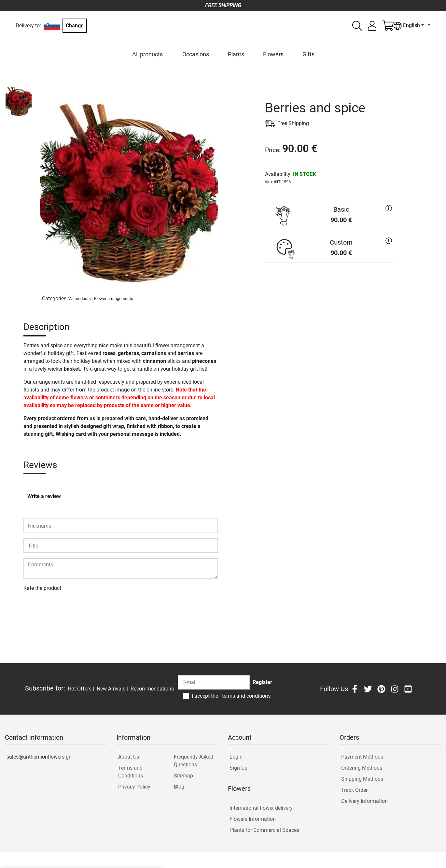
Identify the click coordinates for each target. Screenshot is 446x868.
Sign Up (238, 768)
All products (147, 54)
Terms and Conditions (131, 772)
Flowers (273, 54)
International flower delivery (261, 808)
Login (236, 757)
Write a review (44, 496)
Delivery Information (364, 801)
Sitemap (183, 776)
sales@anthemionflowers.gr (38, 757)
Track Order (354, 790)
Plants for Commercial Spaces (264, 830)
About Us (129, 757)
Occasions (196, 54)
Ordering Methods (362, 768)
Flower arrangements (114, 299)
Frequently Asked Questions (194, 761)
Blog (179, 787)
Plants (236, 54)
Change (75, 26)
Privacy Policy (134, 787)
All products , (81, 299)
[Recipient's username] (214, 682)
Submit (35, 607)
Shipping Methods (362, 779)
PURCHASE (330, 286)
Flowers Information (253, 819)
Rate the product (42, 588)
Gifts (308, 54)
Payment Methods (362, 757)
